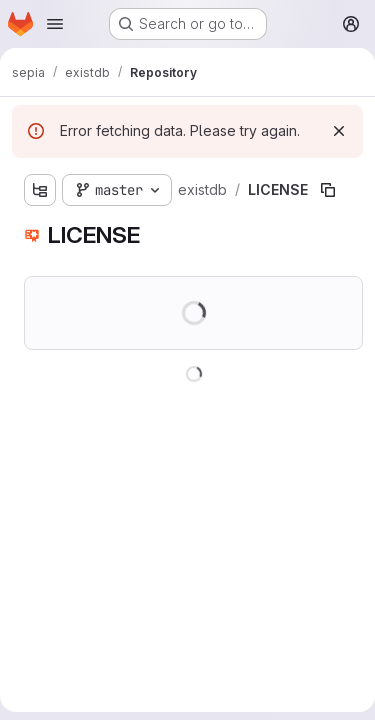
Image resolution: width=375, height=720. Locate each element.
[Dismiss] (339, 131)
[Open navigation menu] (55, 24)
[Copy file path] (328, 190)
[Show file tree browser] (40, 190)
